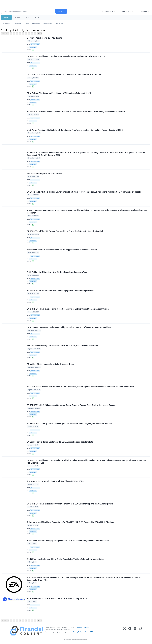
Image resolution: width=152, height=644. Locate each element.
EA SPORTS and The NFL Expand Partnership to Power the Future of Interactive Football (65, 231)
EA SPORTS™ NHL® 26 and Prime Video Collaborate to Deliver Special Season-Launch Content (68, 309)
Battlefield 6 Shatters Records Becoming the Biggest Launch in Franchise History (62, 250)
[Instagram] (140, 631)
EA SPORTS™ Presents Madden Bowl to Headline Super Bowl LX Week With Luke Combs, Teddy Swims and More (76, 112)
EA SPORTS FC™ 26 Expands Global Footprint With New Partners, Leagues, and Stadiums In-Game (69, 424)
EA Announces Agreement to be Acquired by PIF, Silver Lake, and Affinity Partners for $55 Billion (69, 327)
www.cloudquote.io (83, 627)
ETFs (27, 17)
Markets (6, 17)
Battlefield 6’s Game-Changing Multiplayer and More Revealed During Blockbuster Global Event (68, 541)
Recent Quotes (107, 11)
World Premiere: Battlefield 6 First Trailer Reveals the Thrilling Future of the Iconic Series (65, 559)
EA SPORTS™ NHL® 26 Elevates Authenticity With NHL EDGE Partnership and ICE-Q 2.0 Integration (70, 504)
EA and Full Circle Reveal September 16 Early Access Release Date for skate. (60, 442)
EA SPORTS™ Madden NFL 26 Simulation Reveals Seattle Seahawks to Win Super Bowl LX (66, 56)
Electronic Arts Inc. (35, 44)
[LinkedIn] (135, 631)
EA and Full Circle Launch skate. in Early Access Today (50, 364)
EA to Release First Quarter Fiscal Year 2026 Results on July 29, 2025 (57, 599)
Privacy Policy (78, 632)
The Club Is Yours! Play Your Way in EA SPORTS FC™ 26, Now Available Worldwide (62, 346)
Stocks (18, 17)
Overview (18, 24)
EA (33, 50)
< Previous (5, 34)
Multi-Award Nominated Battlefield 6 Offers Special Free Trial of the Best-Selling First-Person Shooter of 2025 (75, 130)
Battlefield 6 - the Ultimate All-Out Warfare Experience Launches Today (58, 272)
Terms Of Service (91, 632)
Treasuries (60, 24)
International (48, 24)
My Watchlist (126, 11)
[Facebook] (130, 631)
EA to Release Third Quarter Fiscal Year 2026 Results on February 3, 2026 (59, 93)
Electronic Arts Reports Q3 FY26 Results (44, 38)
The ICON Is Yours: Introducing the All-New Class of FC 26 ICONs (55, 481)
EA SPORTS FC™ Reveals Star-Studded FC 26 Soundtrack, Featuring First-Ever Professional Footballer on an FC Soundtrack (80, 387)
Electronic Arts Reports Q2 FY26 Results (44, 173)
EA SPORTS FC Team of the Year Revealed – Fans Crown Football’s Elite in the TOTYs (64, 75)
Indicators (143, 11)
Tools (37, 17)
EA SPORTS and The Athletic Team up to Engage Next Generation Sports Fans (61, 291)
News (27, 24)
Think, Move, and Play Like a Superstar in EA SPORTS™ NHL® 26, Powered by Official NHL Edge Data (71, 522)
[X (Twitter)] (125, 631)
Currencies (36, 24)
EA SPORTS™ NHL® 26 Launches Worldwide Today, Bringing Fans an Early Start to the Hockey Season (71, 405)
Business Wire (33, 47)
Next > (40, 34)
